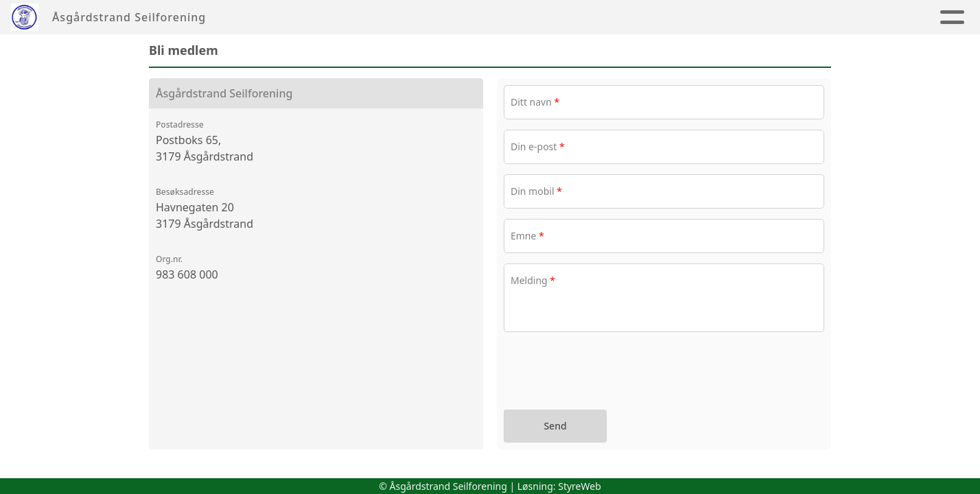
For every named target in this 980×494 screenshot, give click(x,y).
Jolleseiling (526, 17)
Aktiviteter (925, 17)
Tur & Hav (626, 17)
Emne (527, 236)
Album (784, 17)
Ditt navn (535, 102)
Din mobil (536, 191)
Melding (533, 280)
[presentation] (608, 373)
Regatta (714, 17)
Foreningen (280, 17)
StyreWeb (580, 486)
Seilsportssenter (403, 17)
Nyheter (847, 17)
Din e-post (538, 146)
